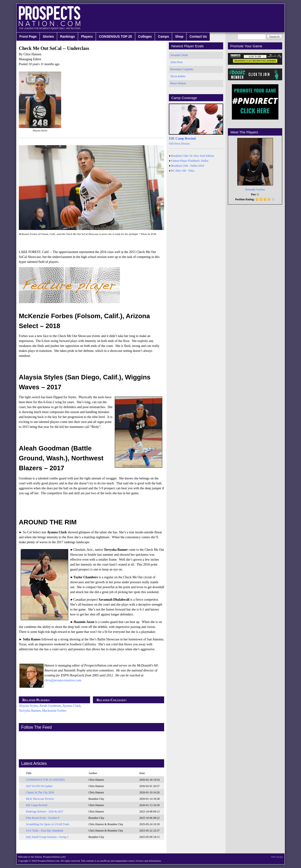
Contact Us (198, 36)
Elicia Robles (178, 76)
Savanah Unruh (179, 55)
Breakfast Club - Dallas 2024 (188, 166)
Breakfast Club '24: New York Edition (193, 156)
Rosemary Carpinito (182, 69)
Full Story (174, 144)
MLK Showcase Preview (40, 799)
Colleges (145, 36)
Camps (164, 36)
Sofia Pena (176, 62)
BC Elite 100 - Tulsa (183, 171)
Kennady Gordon (255, 189)
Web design (277, 857)
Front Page (28, 36)
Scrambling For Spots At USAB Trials (48, 824)
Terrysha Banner (30, 711)
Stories (48, 36)
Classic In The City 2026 (40, 792)
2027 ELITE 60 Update (39, 786)
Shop (179, 36)
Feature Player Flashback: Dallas (190, 161)
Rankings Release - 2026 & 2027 (45, 812)
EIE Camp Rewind (37, 805)
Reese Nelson (178, 83)
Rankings (68, 36)
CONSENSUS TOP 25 (115, 36)
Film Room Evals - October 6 (43, 818)
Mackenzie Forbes (54, 711)
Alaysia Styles (28, 706)
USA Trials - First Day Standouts (45, 831)
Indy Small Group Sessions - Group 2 (47, 837)
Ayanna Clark (71, 706)
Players (87, 36)
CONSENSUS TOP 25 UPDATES (45, 780)
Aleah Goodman (50, 706)
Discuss (185, 144)
